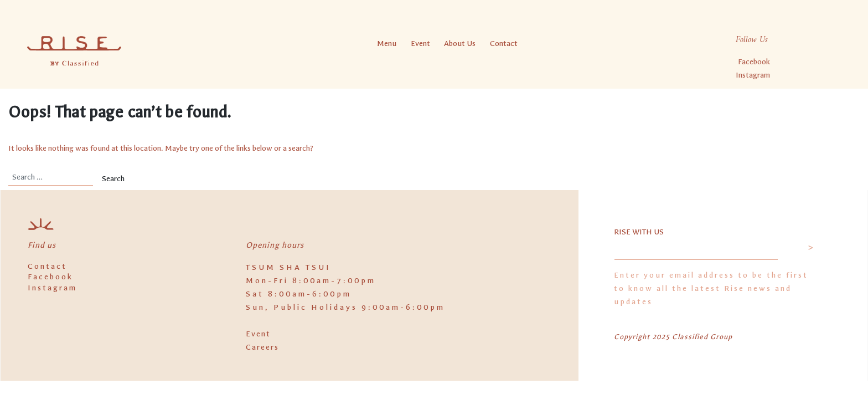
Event (420, 44)
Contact (504, 44)
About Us (460, 44)
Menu (387, 44)
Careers (262, 347)
